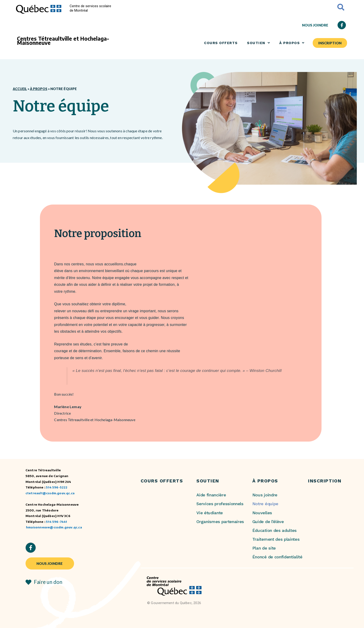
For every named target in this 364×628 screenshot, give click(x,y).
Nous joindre (265, 495)
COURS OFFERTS (221, 43)
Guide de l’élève (268, 522)
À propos (40, 89)
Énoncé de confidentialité (277, 557)
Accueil (20, 89)
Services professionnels (220, 504)
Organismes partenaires (220, 522)
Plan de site (264, 548)
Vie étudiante (210, 513)
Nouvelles (262, 513)
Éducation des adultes (275, 530)
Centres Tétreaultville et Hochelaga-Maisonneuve (63, 41)
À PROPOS (292, 43)
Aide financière (211, 495)
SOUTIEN (258, 43)
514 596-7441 (56, 522)
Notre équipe (265, 504)
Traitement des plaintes (276, 539)
